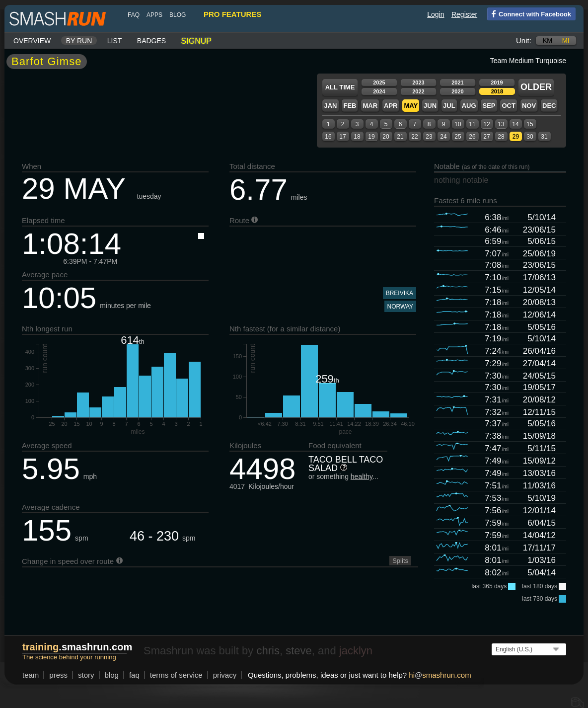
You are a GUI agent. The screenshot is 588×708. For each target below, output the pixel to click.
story (86, 675)
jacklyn (356, 651)
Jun (430, 106)
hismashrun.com (440, 675)
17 (342, 137)
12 (486, 124)
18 (357, 137)
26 (472, 137)
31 (544, 137)
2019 (497, 82)
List (115, 41)
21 (400, 137)
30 (530, 137)
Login (436, 14)
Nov (529, 106)
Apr (391, 106)
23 (429, 137)
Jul (449, 106)
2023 (418, 82)
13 (501, 124)
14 (515, 124)
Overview (32, 41)
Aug (469, 106)
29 (516, 137)
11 (472, 124)
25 (458, 137)
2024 (379, 91)
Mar (370, 106)
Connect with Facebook (529, 13)
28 (501, 137)
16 (328, 137)
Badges (151, 41)
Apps (154, 15)
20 (386, 137)
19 (371, 137)
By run (79, 41)
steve (299, 651)
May (411, 106)
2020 (457, 91)
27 (486, 137)
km (548, 40)
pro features (232, 14)
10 (458, 124)
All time (340, 87)
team (31, 675)
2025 (379, 82)
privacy (225, 675)
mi (566, 40)
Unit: (524, 40)
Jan (330, 106)
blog (178, 15)
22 (414, 137)
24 (443, 137)
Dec (549, 106)
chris (268, 651)
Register (464, 14)
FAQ (134, 15)
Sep (489, 106)
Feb (350, 106)
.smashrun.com (77, 647)
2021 (457, 82)
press (58, 675)
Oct (508, 106)
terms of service (176, 675)
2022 (418, 91)
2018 (497, 91)
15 (530, 124)
